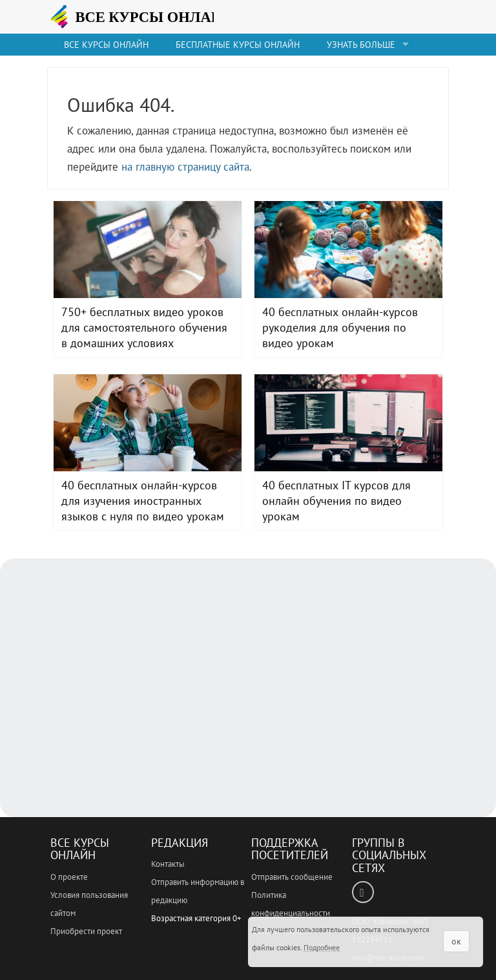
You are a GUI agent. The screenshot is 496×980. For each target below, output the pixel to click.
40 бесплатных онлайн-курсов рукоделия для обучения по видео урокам (348, 250)
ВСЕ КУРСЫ (150, 17)
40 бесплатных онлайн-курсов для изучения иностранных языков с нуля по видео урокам (148, 423)
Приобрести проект (86, 931)
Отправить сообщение (292, 877)
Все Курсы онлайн (106, 45)
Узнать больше (361, 45)
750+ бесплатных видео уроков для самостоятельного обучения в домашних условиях (148, 250)
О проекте (69, 877)
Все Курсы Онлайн (80, 849)
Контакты (168, 864)
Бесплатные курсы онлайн (238, 45)
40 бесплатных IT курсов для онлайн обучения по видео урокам (348, 423)
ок (456, 941)
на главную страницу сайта (185, 167)
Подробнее (322, 947)
